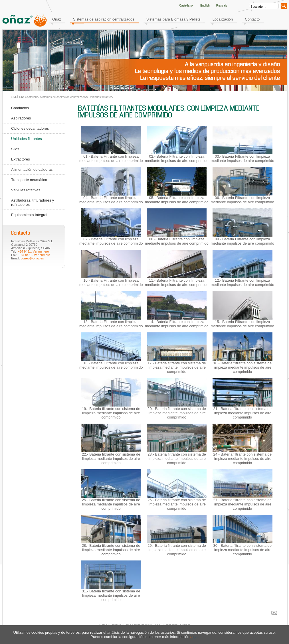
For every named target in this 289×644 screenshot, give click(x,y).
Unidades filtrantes (101, 97)
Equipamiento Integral (29, 215)
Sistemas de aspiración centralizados (104, 19)
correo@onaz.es (32, 258)
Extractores (21, 159)
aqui (194, 637)
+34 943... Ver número (33, 251)
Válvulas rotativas (26, 190)
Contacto (252, 19)
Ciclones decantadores (30, 128)
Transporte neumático (29, 180)
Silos (15, 149)
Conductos (20, 108)
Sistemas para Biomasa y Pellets (173, 19)
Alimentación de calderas (32, 169)
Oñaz (57, 19)
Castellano (32, 97)
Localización (223, 19)
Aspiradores (21, 118)
